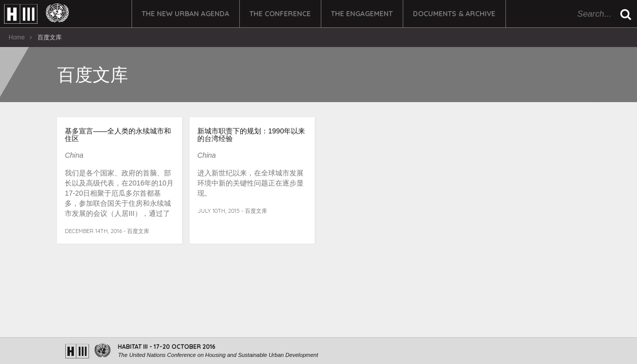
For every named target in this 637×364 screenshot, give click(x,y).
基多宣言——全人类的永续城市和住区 (118, 135)
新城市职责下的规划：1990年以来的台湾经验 (251, 135)
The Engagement (362, 14)
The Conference (280, 14)
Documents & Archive (454, 14)
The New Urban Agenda (185, 14)
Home (17, 37)
